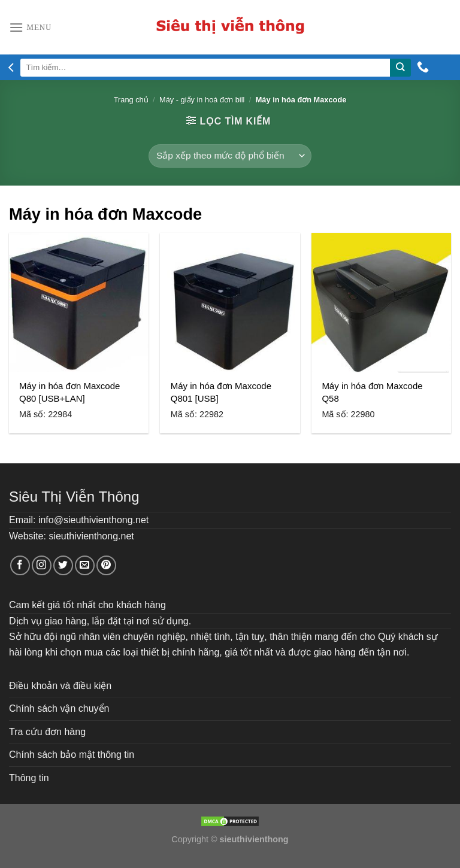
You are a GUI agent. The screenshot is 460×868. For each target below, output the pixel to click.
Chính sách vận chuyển (59, 708)
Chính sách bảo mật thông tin (72, 755)
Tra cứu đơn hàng (47, 732)
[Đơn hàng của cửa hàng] (230, 156)
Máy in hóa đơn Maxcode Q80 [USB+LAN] (69, 392)
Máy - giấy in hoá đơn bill (202, 100)
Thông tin (29, 778)
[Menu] (30, 27)
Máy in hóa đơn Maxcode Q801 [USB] (221, 392)
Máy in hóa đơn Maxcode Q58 (372, 392)
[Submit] (400, 68)
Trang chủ (131, 100)
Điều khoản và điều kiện (60, 686)
